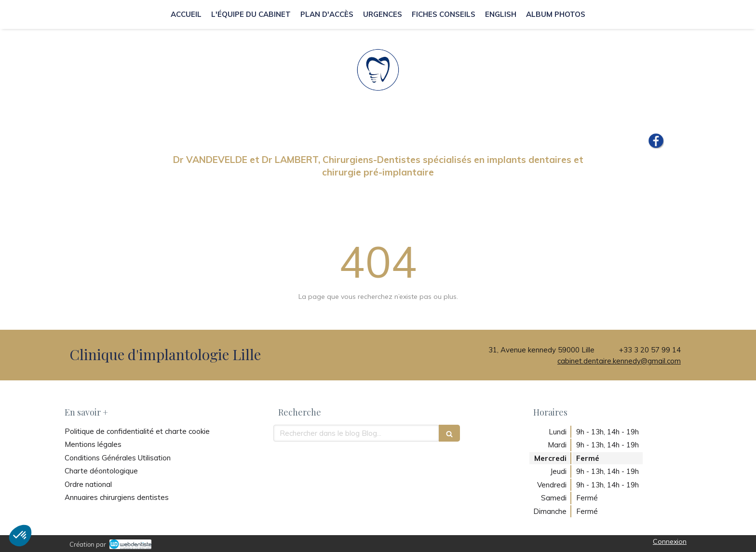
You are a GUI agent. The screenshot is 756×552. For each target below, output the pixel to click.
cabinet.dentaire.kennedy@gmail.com (619, 361)
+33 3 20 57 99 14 (650, 350)
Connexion (670, 541)
